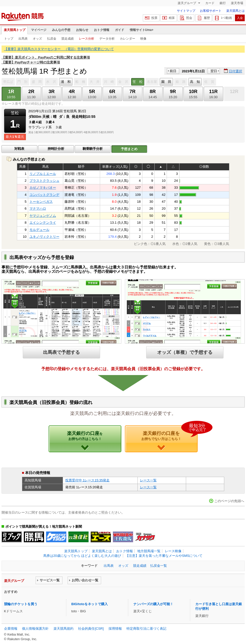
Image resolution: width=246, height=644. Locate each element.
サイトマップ (186, 11)
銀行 (223, 3)
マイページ (39, 30)
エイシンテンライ (43, 223)
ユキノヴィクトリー (44, 237)
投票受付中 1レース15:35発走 (88, 480)
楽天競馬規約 (63, 629)
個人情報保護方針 (35, 629)
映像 (143, 39)
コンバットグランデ (44, 195)
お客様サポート (211, 11)
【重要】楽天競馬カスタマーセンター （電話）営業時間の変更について (59, 49)
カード (210, 3)
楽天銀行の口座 (85, 436)
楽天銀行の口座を (169, 433)
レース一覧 (148, 480)
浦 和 (66, 82)
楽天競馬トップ (15, 30)
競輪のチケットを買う (21, 604)
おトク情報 (102, 30)
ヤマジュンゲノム (43, 216)
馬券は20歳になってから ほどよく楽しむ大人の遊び (82, 556)
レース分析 (87, 39)
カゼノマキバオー (43, 188)
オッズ (37, 39)
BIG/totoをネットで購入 (90, 604)
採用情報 (115, 629)
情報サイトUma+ (142, 30)
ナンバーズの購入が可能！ (153, 604)
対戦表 (19, 149)
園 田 (166, 82)
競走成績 (68, 39)
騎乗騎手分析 (93, 149)
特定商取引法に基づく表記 (146, 629)
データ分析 (107, 39)
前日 (173, 71)
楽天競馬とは (236, 11)
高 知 (195, 82)
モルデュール (39, 230)
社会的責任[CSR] (91, 629)
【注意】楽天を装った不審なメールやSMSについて (164, 556)
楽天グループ (187, 3)
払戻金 (52, 39)
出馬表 (23, 39)
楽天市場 (237, 3)
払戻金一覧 (159, 566)
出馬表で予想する (61, 352)
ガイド (120, 30)
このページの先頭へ (229, 501)
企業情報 (11, 629)
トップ (9, 39)
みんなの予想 (61, 30)
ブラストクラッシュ (44, 181)
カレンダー (127, 39)
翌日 (214, 71)
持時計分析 (56, 149)
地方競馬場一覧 (149, 551)
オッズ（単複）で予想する (185, 352)
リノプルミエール (43, 174)
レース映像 (173, 551)
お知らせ (82, 30)
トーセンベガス (41, 202)
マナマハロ (38, 208)
